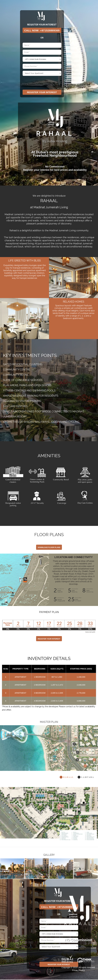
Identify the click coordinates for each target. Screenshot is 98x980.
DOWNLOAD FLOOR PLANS (49, 548)
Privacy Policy (78, 971)
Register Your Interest (43, 93)
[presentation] (42, 83)
